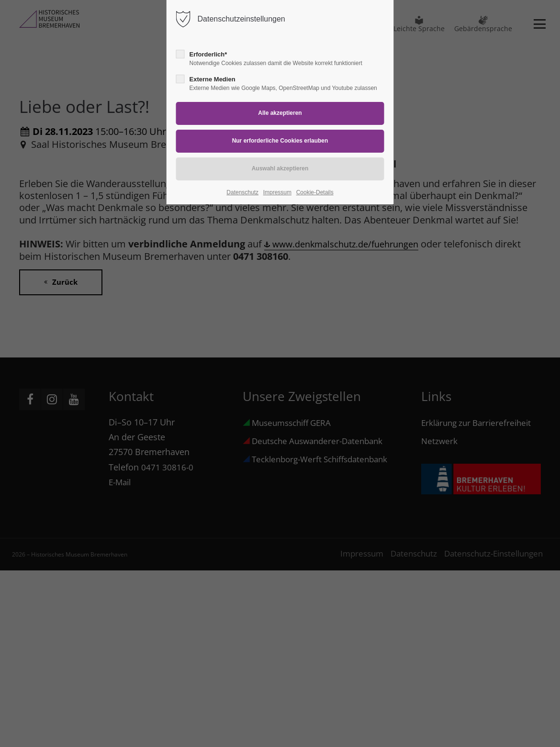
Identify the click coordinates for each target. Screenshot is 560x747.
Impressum (277, 192)
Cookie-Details (315, 192)
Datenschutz (242, 192)
